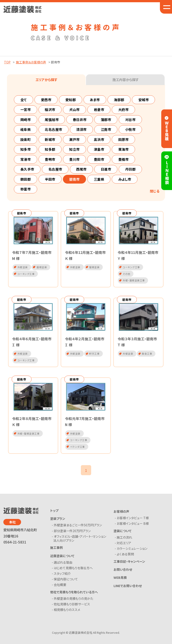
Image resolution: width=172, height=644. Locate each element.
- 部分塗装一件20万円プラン (72, 534)
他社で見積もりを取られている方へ (74, 595)
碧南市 (74, 179)
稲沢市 (50, 109)
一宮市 (26, 109)
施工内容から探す (125, 79)
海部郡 (119, 100)
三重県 (99, 179)
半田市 (50, 179)
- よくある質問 (125, 557)
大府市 (124, 109)
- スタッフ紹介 (62, 577)
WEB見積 (120, 581)
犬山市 (74, 109)
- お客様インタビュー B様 (132, 527)
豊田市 (99, 159)
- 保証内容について (66, 582)
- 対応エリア (124, 546)
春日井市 (80, 119)
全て (24, 100)
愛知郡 (71, 100)
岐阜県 (26, 129)
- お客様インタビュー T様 (132, 521)
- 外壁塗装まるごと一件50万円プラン (78, 528)
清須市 (81, 129)
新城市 (50, 139)
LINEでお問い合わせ (128, 589)
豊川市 (74, 159)
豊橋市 (124, 159)
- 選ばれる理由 (63, 565)
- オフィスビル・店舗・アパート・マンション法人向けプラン (80, 542)
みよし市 (125, 179)
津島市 (99, 149)
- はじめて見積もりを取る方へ (73, 571)
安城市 (144, 100)
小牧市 (130, 129)
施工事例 (56, 551)
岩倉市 (99, 109)
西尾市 (81, 169)
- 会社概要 (60, 588)
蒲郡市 (106, 119)
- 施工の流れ (124, 540)
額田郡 (26, 179)
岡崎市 (26, 119)
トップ (54, 514)
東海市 (124, 149)
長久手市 (27, 169)
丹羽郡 (130, 169)
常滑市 (26, 159)
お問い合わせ (123, 573)
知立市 (74, 149)
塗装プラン (58, 522)
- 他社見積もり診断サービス (72, 607)
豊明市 (50, 159)
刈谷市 (130, 119)
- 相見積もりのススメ (67, 613)
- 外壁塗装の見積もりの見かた (73, 602)
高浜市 (99, 139)
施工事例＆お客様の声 (31, 62)
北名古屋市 (54, 129)
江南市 (106, 129)
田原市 (124, 139)
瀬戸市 (74, 139)
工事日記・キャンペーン (129, 565)
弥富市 (26, 189)
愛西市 (46, 100)
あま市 (95, 100)
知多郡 (50, 149)
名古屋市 (55, 169)
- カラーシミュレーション (132, 552)
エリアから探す (46, 79)
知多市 (26, 149)
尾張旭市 (52, 119)
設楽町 (26, 139)
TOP (7, 62)
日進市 (106, 169)
